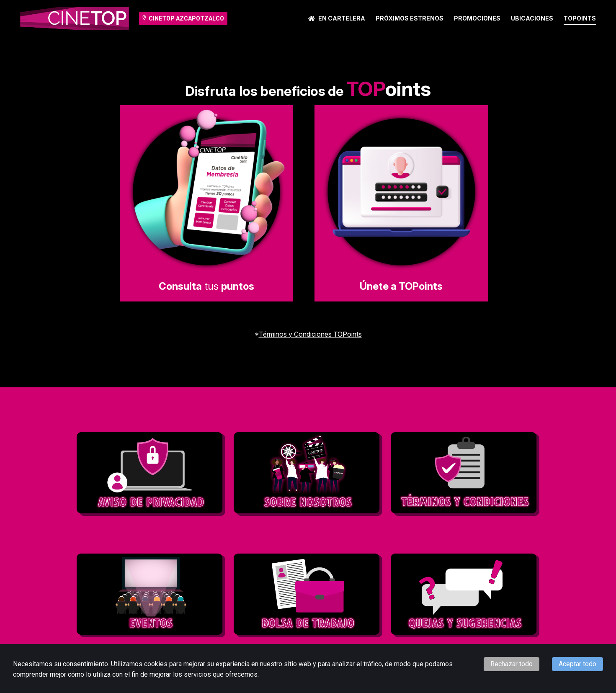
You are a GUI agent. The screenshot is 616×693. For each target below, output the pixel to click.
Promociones (477, 18)
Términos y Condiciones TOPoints (310, 334)
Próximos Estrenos (410, 18)
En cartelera (337, 18)
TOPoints (580, 18)
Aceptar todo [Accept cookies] (577, 664)
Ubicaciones (532, 18)
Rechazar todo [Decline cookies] (512, 664)
